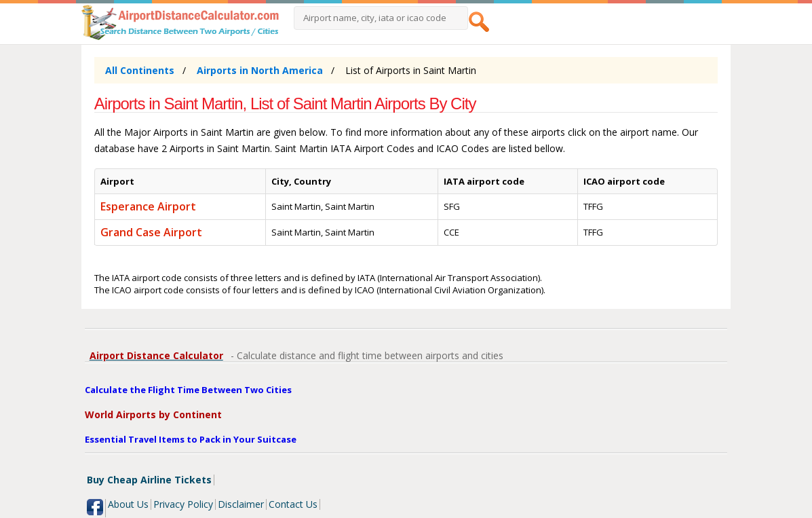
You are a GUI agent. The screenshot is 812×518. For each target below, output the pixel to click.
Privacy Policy (183, 504)
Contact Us (293, 504)
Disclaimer (241, 504)
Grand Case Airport (151, 232)
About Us (128, 504)
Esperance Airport (148, 206)
